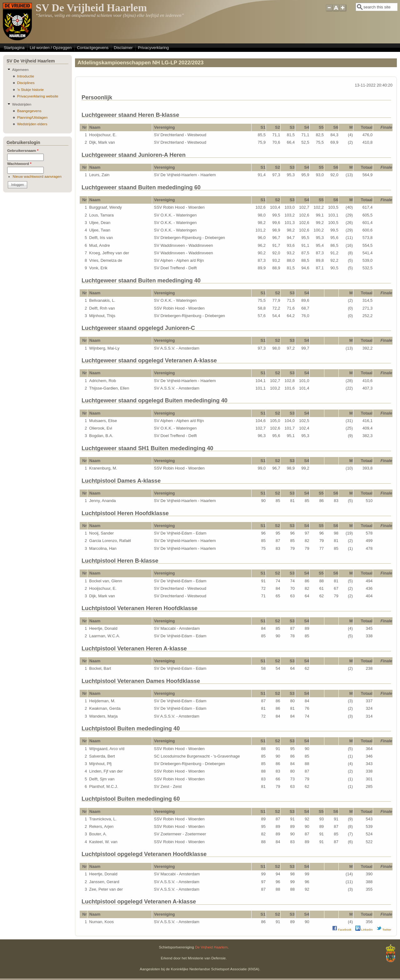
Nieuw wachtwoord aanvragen (37, 176)
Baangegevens (29, 111)
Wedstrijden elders (32, 124)
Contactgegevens (93, 48)
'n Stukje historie (30, 90)
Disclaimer (123, 48)
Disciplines (26, 83)
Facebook (342, 930)
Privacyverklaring (153, 48)
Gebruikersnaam (23, 150)
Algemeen (20, 70)
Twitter (384, 930)
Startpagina (14, 48)
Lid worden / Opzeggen (51, 48)
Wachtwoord (19, 164)
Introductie (26, 76)
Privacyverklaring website (38, 96)
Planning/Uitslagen (32, 117)
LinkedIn (364, 930)
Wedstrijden (22, 104)
